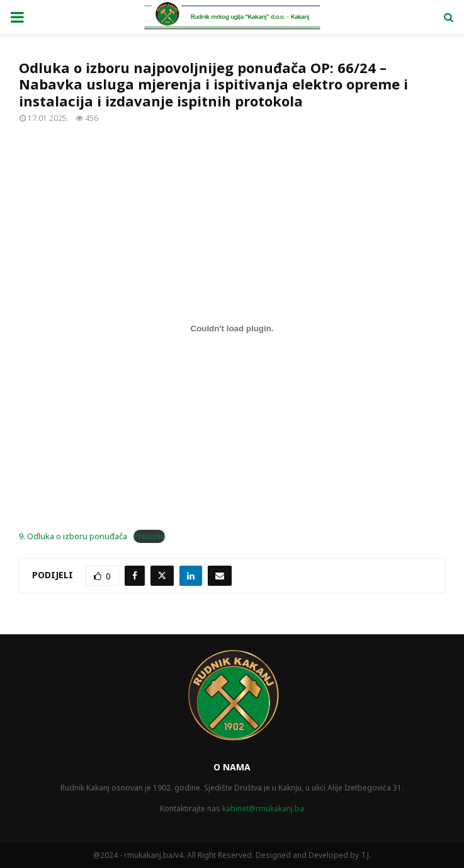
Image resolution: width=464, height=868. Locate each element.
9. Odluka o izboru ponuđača (73, 536)
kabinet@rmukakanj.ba (263, 808)
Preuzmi (149, 536)
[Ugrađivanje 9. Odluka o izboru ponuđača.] (232, 328)
